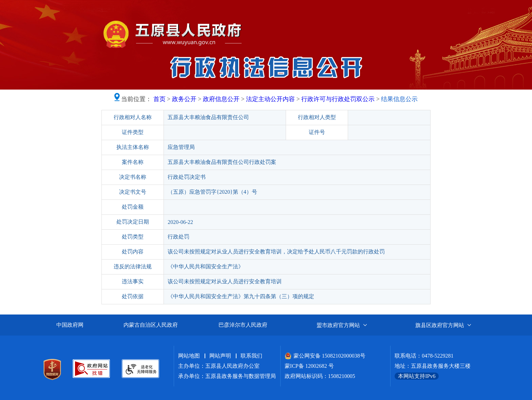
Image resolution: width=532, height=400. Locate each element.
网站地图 (189, 356)
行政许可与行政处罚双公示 (338, 99)
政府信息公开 (221, 99)
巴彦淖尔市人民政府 (243, 325)
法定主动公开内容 (270, 99)
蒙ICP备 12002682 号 (309, 366)
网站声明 (220, 356)
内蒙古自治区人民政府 (151, 325)
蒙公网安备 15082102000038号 (325, 356)
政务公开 (184, 99)
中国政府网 (70, 325)
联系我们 (251, 356)
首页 (159, 99)
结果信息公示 (399, 99)
